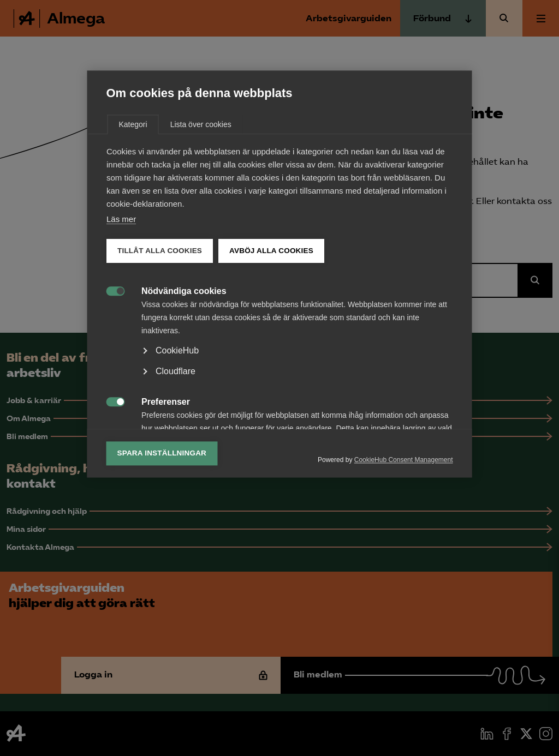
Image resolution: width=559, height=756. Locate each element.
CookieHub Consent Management (404, 564)
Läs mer (121, 323)
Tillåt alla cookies (160, 355)
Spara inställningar (162, 557)
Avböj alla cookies (271, 355)
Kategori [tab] (133, 229)
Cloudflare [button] (176, 475)
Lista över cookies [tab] (201, 229)
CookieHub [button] (177, 455)
